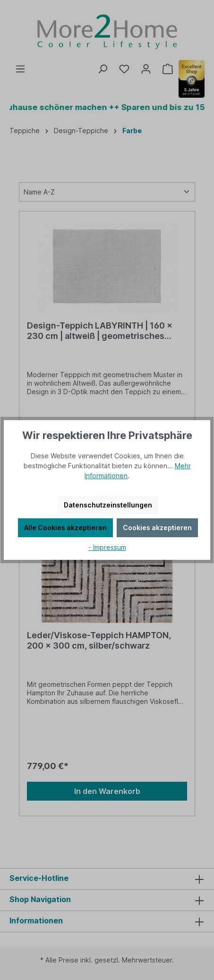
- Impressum (107, 547)
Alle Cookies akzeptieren (65, 528)
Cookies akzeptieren (157, 528)
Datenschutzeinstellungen (108, 505)
